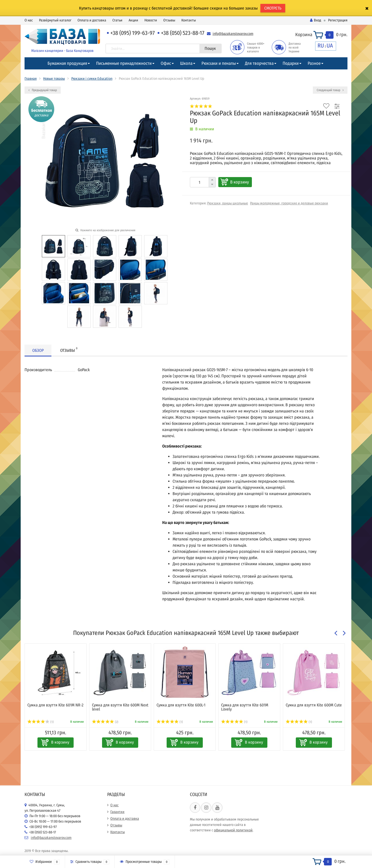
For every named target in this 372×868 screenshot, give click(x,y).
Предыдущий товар (43, 90)
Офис (166, 63)
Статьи (117, 20)
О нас (29, 20)
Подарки (291, 63)
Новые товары (54, 79)
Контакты (189, 20)
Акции (133, 20)
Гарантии (117, 812)
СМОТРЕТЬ (273, 8)
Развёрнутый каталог (55, 20)
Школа (186, 63)
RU (321, 46)
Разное (314, 63)
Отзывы (169, 20)
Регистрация (338, 20)
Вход (316, 20)
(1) (41, 722)
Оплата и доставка (92, 20)
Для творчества (259, 63)
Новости (151, 20)
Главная (31, 79)
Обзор (38, 350)
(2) (105, 722)
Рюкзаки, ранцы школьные (228, 203)
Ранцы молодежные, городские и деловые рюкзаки (289, 203)
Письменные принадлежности (124, 63)
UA (330, 46)
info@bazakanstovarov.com (233, 34)
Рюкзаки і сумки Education (92, 79)
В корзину (240, 182)
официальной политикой (233, 830)
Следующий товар (330, 90)
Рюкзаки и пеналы (219, 63)
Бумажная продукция (67, 63)
